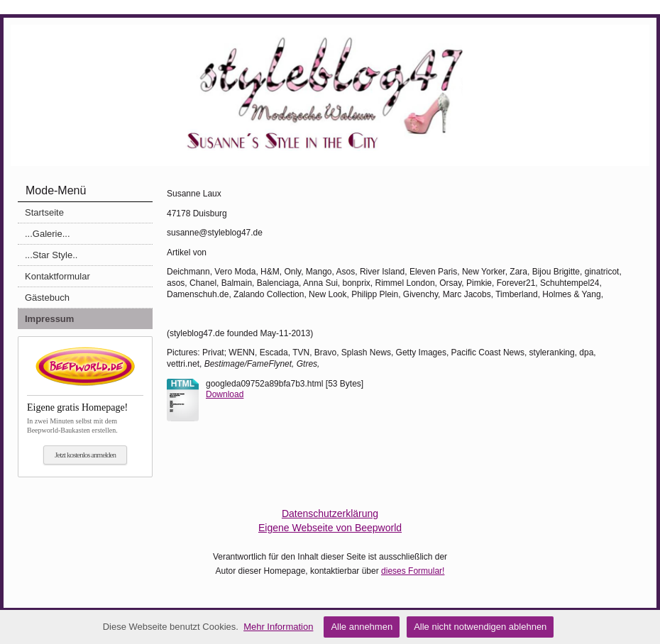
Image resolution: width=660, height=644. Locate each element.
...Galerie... (48, 234)
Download (225, 394)
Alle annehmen (362, 627)
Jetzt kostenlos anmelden (85, 455)
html (183, 384)
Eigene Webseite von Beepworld (330, 528)
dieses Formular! (413, 571)
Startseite (44, 212)
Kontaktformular (57, 276)
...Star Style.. (51, 255)
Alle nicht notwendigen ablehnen (480, 627)
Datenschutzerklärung (330, 513)
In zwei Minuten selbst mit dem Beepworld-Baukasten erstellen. (85, 415)
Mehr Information (278, 627)
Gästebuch (47, 298)
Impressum (49, 319)
